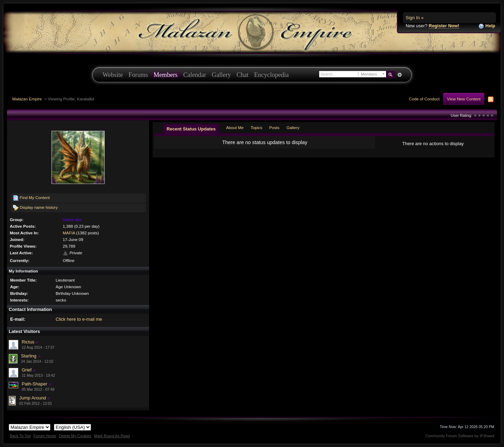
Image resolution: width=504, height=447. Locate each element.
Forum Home (45, 436)
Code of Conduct (424, 99)
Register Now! (444, 26)
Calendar (195, 75)
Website (113, 75)
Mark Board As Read (112, 436)
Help (487, 26)
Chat (243, 75)
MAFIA (69, 233)
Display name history (35, 208)
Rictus (28, 342)
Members (166, 75)
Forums (138, 75)
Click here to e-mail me (79, 319)
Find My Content (31, 198)
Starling (29, 356)
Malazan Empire (27, 99)
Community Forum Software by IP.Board (460, 436)
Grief (27, 370)
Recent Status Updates (191, 129)
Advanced (400, 75)
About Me (235, 127)
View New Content (464, 99)
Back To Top (20, 436)
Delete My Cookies (75, 436)
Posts (274, 127)
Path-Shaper (34, 384)
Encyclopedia (271, 75)
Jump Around (33, 398)
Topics (256, 127)
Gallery (221, 75)
